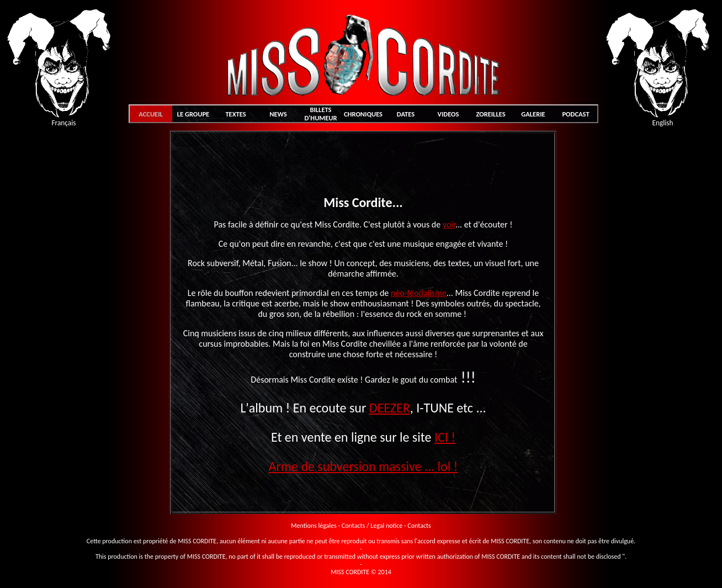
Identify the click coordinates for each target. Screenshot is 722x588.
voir (449, 224)
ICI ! (445, 437)
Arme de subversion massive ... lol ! (363, 466)
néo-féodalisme (419, 293)
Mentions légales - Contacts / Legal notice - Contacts (361, 526)
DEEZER (390, 408)
